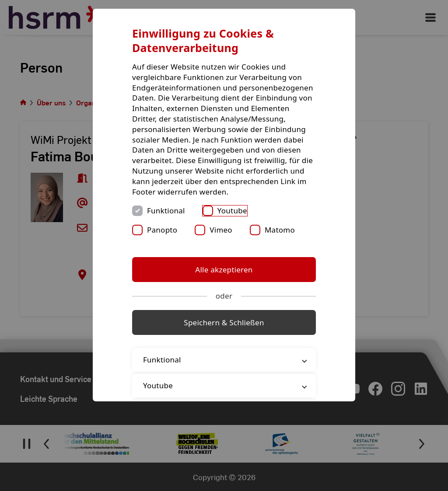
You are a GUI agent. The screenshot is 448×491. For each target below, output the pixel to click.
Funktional (166, 211)
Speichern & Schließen (224, 322)
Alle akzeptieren (224, 270)
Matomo (280, 230)
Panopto (162, 230)
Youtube (232, 211)
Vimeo (221, 230)
